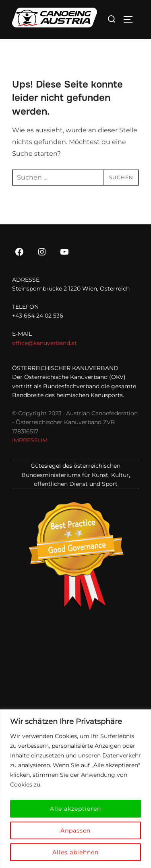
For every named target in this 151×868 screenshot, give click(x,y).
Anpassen (75, 830)
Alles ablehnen (75, 852)
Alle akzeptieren (75, 809)
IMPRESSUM (30, 440)
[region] (75, 789)
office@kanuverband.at (44, 343)
